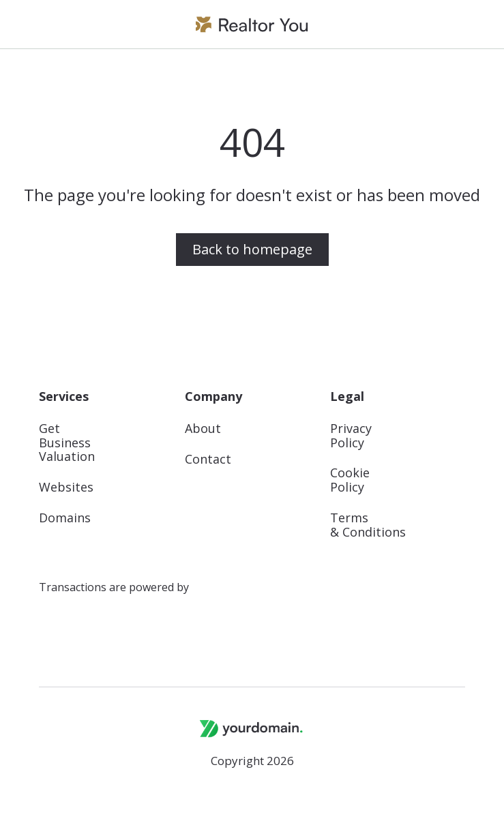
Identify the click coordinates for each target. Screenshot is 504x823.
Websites (66, 487)
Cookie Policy (350, 480)
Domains (65, 518)
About (203, 429)
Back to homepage (252, 249)
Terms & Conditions (368, 525)
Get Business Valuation (67, 443)
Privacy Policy (351, 436)
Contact (208, 459)
